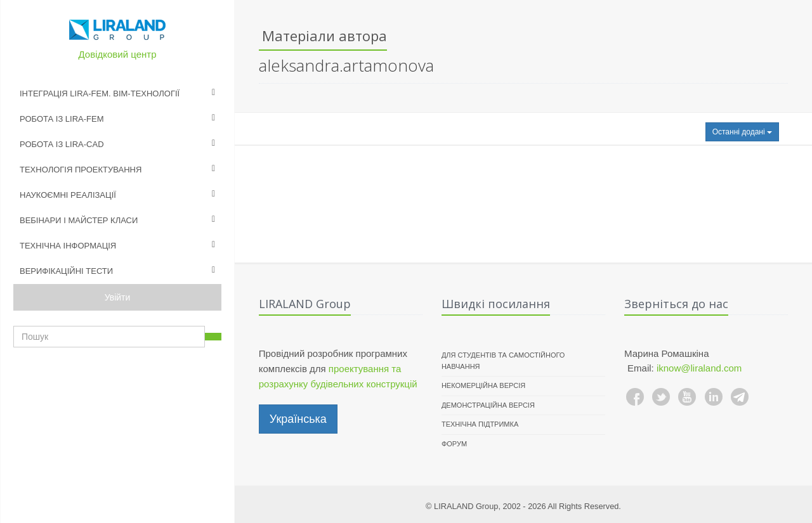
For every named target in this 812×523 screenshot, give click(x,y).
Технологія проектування (81, 170)
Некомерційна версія (483, 385)
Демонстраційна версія (488, 405)
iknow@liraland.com (699, 368)
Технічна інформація (68, 246)
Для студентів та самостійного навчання (503, 361)
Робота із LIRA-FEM (62, 119)
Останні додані (742, 132)
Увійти (118, 297)
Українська (298, 419)
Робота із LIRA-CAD (62, 144)
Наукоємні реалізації (68, 195)
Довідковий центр (118, 54)
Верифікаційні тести (66, 271)
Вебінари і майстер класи (79, 220)
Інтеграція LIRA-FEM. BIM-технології (100, 94)
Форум (454, 444)
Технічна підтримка (480, 424)
